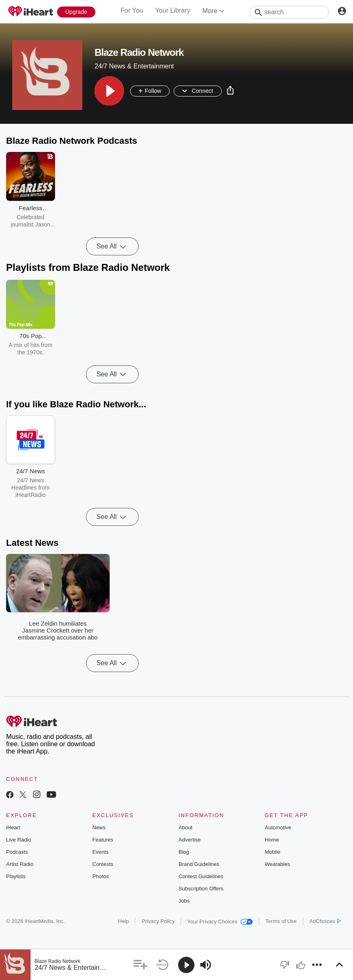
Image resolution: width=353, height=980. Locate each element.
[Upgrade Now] (76, 12)
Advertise (190, 840)
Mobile (273, 852)
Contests (103, 864)
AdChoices (325, 921)
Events (101, 852)
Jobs (184, 901)
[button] (109, 91)
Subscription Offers (201, 889)
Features (103, 840)
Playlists (16, 876)
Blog (184, 852)
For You (132, 10)
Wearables (278, 864)
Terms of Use (281, 921)
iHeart (13, 827)
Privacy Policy (158, 921)
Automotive (278, 827)
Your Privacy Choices (220, 922)
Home (272, 840)
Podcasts (17, 852)
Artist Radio (20, 864)
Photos (101, 876)
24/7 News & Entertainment (74, 968)
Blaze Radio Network (57, 961)
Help (124, 921)
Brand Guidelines (199, 864)
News (99, 827)
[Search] (289, 12)
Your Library (173, 10)
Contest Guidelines (201, 876)
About (185, 827)
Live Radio (19, 840)
